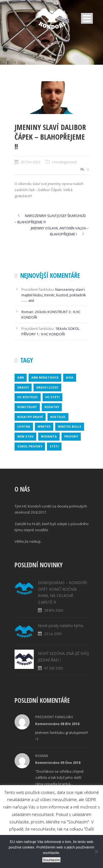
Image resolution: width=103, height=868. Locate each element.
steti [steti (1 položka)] (54, 446)
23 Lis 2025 (53, 634)
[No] (96, 851)
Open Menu (87, 18)
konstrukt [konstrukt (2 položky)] (27, 407)
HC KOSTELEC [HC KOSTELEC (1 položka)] (28, 397)
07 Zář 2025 (54, 668)
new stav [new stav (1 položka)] (25, 436)
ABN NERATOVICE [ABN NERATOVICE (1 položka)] (45, 377)
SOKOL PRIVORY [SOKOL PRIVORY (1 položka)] (30, 446)
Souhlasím (51, 860)
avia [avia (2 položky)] (70, 377)
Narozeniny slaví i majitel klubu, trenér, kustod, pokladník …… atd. (54, 295)
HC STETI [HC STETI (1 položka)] (52, 397)
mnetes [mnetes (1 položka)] (44, 426)
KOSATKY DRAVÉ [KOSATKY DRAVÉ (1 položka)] (30, 417)
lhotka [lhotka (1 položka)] (24, 426)
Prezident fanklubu (54, 717)
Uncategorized (64, 162)
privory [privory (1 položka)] (71, 436)
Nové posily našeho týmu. (61, 626)
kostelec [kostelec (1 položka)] (58, 417)
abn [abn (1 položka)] (21, 377)
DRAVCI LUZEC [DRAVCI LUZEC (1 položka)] (47, 387)
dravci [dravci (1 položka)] (23, 387)
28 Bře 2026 (54, 610)
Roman (27, 312)
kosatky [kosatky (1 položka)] (52, 407)
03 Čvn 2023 (31, 162)
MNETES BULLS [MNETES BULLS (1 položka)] (70, 426)
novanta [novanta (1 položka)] (49, 436)
